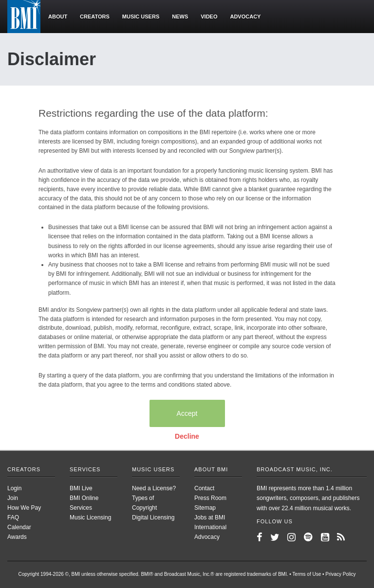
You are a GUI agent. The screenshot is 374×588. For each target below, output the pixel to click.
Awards (17, 537)
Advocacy (245, 17)
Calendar (19, 527)
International (210, 527)
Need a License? (154, 488)
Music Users (153, 469)
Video (209, 17)
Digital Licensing (153, 517)
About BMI (211, 469)
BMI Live (81, 488)
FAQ (13, 517)
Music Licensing (90, 517)
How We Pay (24, 508)
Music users (141, 17)
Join (13, 498)
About (58, 17)
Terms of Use (307, 574)
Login (14, 488)
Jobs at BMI (210, 517)
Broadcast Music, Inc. (295, 469)
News (180, 17)
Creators (95, 17)
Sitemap (205, 508)
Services (85, 469)
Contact (204, 488)
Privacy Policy (340, 574)
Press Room (210, 498)
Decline (187, 436)
